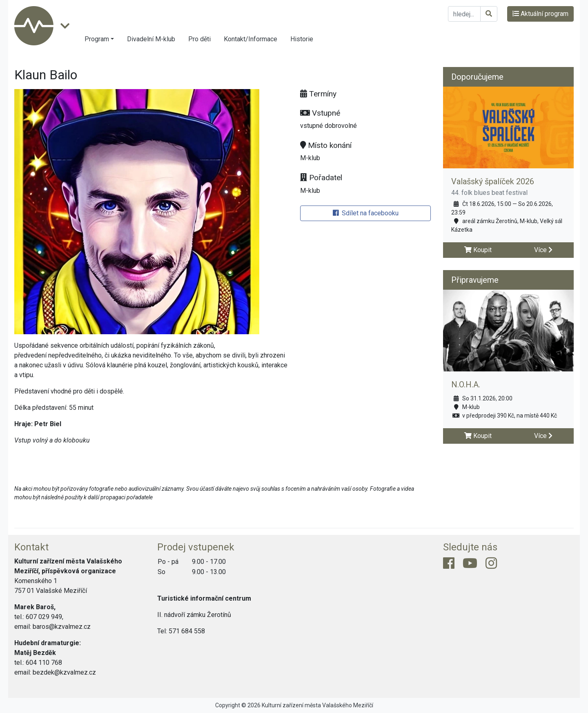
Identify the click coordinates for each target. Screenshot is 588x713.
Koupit (478, 250)
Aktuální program (540, 14)
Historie (302, 39)
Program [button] (97, 39)
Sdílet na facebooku (366, 213)
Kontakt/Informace (251, 39)
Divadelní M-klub (151, 39)
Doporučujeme (477, 77)
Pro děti (199, 39)
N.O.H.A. (466, 384)
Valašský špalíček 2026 (493, 181)
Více (543, 250)
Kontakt (31, 547)
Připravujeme (475, 280)
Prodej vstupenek (196, 547)
